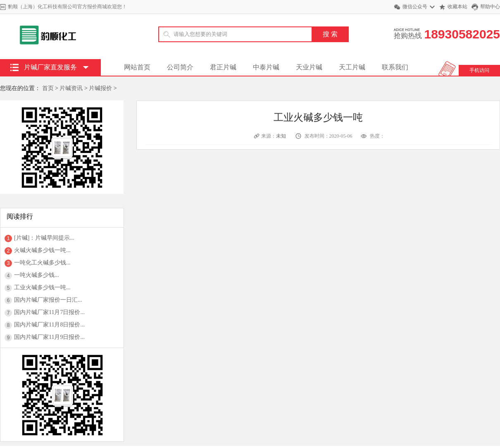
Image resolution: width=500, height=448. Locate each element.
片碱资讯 (71, 88)
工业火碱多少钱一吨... (42, 287)
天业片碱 (309, 67)
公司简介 (180, 67)
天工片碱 (352, 67)
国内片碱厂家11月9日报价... (49, 337)
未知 (282, 136)
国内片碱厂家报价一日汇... (48, 300)
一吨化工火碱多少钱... (42, 263)
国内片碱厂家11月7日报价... (49, 312)
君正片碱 (223, 67)
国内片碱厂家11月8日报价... (49, 325)
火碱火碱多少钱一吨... (42, 250)
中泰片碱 (266, 67)
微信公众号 (415, 7)
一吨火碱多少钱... (37, 275)
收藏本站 (457, 7)
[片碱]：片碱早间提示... (44, 238)
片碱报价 (100, 88)
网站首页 (137, 67)
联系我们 (395, 67)
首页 (48, 88)
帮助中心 (490, 7)
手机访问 (479, 70)
